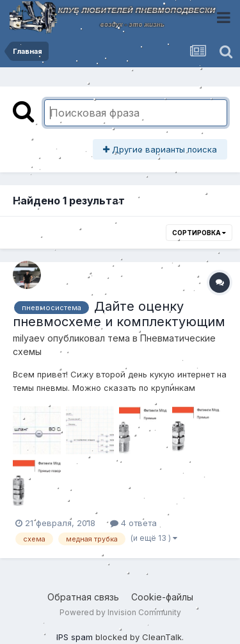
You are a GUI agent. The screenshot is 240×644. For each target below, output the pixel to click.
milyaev (29, 338)
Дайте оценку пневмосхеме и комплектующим (119, 314)
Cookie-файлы (162, 597)
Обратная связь (83, 597)
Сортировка (199, 233)
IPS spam (75, 637)
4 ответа (133, 523)
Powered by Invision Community (120, 612)
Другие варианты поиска (160, 149)
